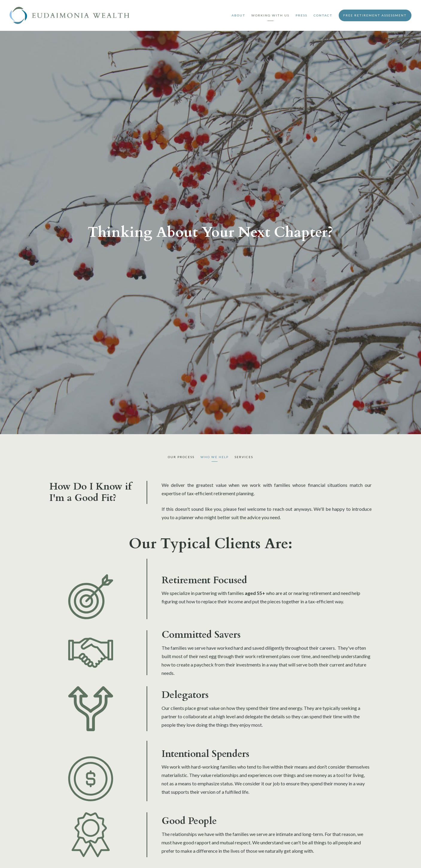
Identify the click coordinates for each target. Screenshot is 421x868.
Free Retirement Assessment (375, 15)
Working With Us (270, 15)
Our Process (181, 457)
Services (244, 457)
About (238, 15)
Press (301, 15)
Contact (323, 15)
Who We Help (215, 457)
